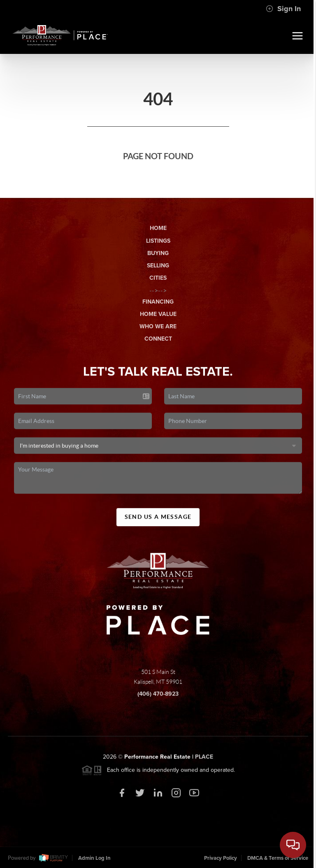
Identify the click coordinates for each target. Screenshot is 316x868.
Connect (158, 339)
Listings (158, 241)
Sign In (283, 9)
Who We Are (158, 326)
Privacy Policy (221, 858)
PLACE (204, 759)
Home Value (158, 314)
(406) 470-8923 (158, 696)
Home (158, 228)
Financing (158, 302)
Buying (158, 253)
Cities (158, 278)
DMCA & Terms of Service (278, 858)
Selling (158, 266)
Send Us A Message (158, 520)
